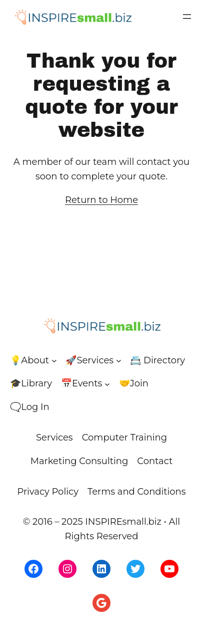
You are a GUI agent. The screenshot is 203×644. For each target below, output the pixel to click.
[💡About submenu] (54, 361)
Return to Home (101, 200)
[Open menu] (187, 17)
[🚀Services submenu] (119, 361)
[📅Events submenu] (107, 384)
